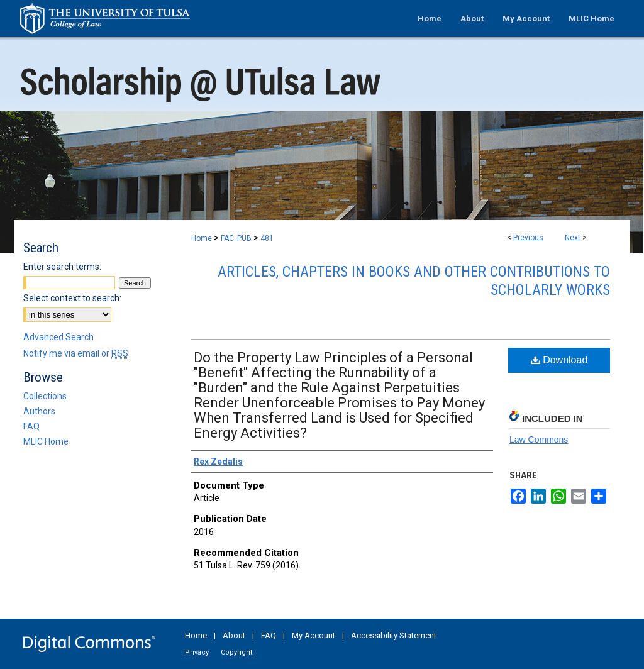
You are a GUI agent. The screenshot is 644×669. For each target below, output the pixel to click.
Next (573, 238)
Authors (39, 411)
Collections (45, 396)
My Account (314, 635)
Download (559, 360)
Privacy (197, 652)
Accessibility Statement (394, 635)
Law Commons (539, 440)
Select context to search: (72, 298)
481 (267, 238)
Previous (528, 238)
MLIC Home (46, 441)
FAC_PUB (236, 238)
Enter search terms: (62, 267)
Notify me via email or (76, 353)
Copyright (236, 652)
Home (202, 238)
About (234, 635)
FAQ (31, 426)
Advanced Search (58, 337)
